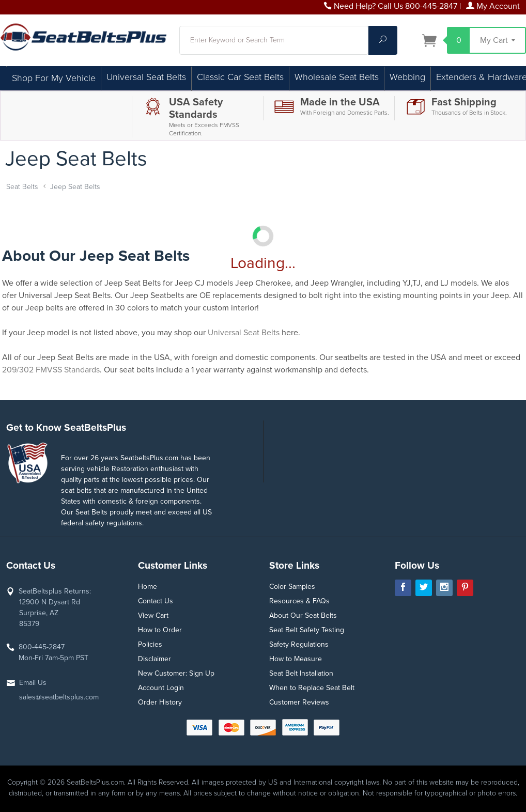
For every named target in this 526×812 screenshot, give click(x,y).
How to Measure (296, 659)
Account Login (161, 688)
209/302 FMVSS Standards (51, 370)
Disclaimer (154, 659)
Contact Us (156, 601)
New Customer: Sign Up (176, 673)
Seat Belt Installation (301, 673)
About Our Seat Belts (303, 615)
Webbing (407, 77)
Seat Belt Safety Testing (307, 630)
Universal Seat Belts (146, 77)
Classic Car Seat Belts (240, 77)
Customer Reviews (299, 702)
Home (148, 587)
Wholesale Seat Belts (337, 77)
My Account (493, 6)
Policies (150, 644)
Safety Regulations (299, 644)
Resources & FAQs (299, 601)
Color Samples (292, 587)
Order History (160, 702)
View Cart (153, 615)
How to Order (160, 630)
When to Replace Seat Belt (312, 688)
